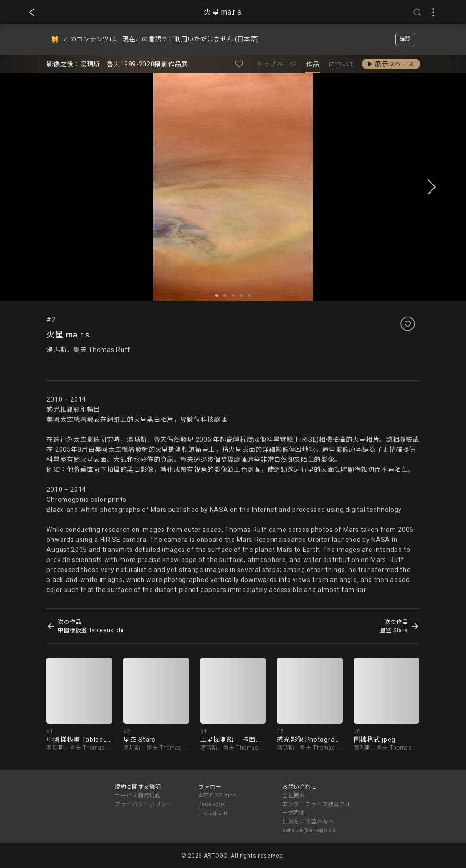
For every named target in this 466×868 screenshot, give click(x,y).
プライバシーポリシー (144, 804)
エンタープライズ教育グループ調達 (317, 809)
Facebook (212, 804)
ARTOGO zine (218, 796)
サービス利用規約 (138, 796)
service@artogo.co (309, 830)
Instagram (213, 813)
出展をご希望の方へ (308, 822)
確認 (405, 39)
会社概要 (294, 796)
